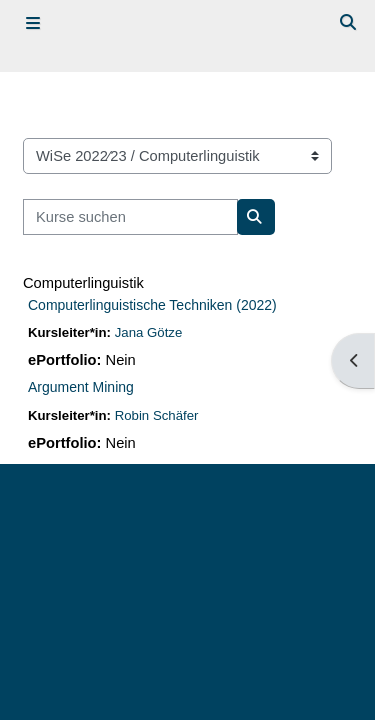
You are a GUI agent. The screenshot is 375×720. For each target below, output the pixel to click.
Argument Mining (81, 387)
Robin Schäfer (157, 415)
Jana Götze (149, 332)
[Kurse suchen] (130, 217)
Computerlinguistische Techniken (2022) (152, 305)
